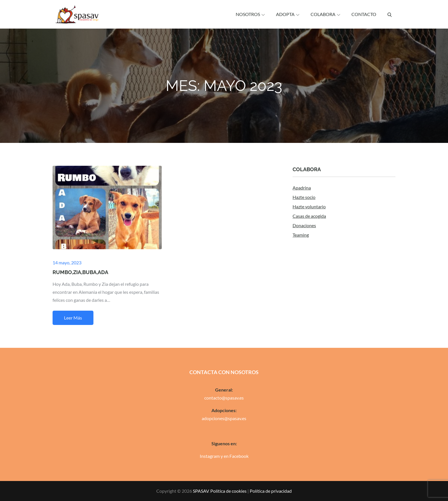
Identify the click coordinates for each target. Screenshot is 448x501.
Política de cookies (228, 491)
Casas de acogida (309, 216)
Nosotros (250, 14)
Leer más (73, 318)
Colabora (325, 14)
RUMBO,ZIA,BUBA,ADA (80, 272)
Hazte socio (304, 197)
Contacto (364, 14)
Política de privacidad (271, 491)
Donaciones (304, 225)
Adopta (288, 14)
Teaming (301, 235)
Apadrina (302, 188)
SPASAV (201, 491)
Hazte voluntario (309, 206)
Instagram (210, 456)
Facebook (239, 456)
